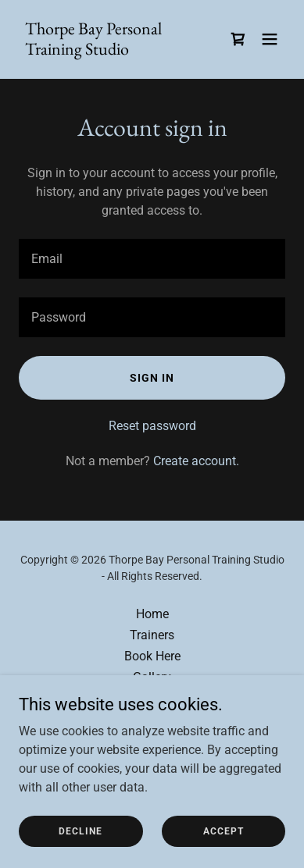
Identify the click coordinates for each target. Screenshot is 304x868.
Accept (224, 831)
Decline (80, 831)
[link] (112, 50)
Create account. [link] (196, 461)
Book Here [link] (152, 656)
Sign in (152, 378)
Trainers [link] (152, 635)
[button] (270, 39)
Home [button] (152, 614)
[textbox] (152, 259)
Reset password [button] (152, 426)
